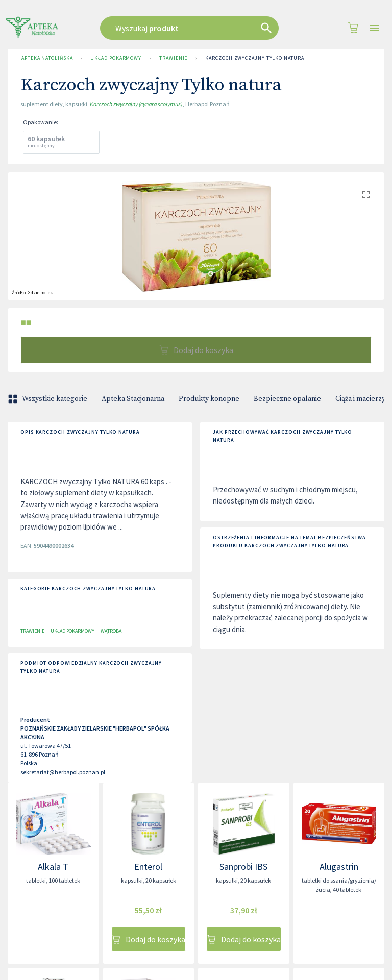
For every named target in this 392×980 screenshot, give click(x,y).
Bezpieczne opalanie (287, 399)
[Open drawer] (374, 28)
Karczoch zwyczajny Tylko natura (254, 58)
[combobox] (193, 28)
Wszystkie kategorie (48, 399)
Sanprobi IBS (243, 866)
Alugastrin (339, 866)
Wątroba (111, 631)
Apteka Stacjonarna (133, 399)
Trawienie (173, 58)
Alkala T (53, 866)
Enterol (148, 866)
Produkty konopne (209, 399)
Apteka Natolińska (47, 58)
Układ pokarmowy (116, 58)
